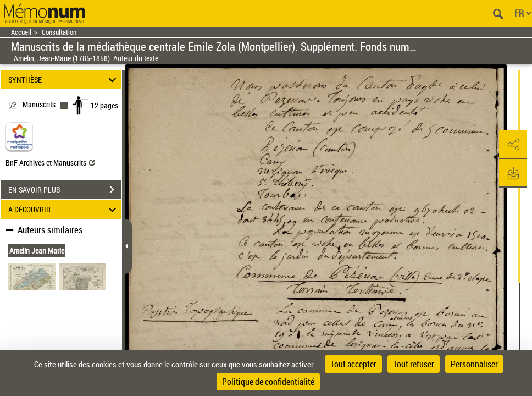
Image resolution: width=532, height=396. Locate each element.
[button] (513, 145)
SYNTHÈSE (64, 79)
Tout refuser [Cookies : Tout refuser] (414, 364)
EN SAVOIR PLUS (65, 190)
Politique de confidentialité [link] (268, 382)
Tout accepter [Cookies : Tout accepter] (353, 364)
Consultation (59, 32)
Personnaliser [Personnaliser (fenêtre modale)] (474, 364)
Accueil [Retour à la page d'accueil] (21, 32)
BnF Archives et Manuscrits (50, 163)
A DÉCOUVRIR (64, 209)
